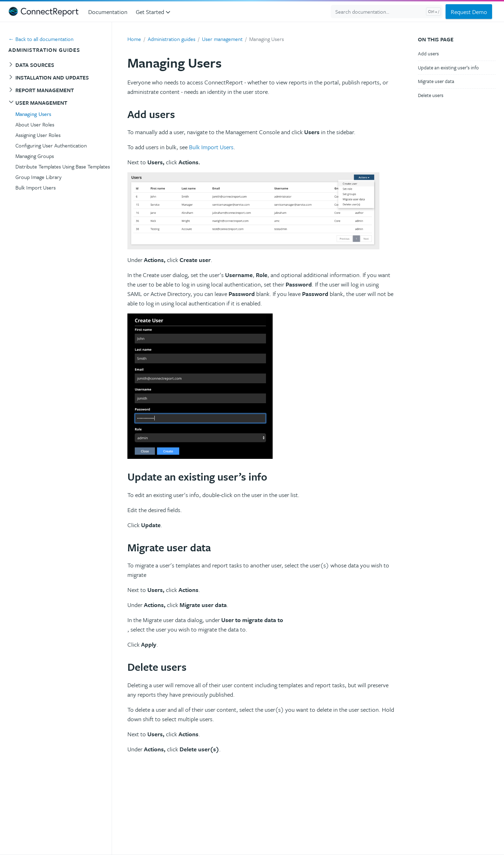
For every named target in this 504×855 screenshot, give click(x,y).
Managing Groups (35, 156)
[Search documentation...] (387, 12)
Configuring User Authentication (51, 145)
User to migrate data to (252, 620)
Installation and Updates (52, 77)
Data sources (35, 65)
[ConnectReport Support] (43, 12)
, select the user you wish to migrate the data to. (188, 629)
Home (134, 39)
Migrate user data (436, 81)
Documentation (108, 12)
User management (41, 103)
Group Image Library (38, 177)
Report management (45, 90)
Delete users (431, 95)
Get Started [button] (154, 12)
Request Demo (469, 12)
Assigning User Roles (38, 135)
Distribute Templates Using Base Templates (63, 166)
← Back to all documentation (41, 39)
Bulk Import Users (36, 187)
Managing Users (33, 114)
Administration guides (171, 39)
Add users (428, 53)
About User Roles (35, 124)
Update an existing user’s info (448, 67)
